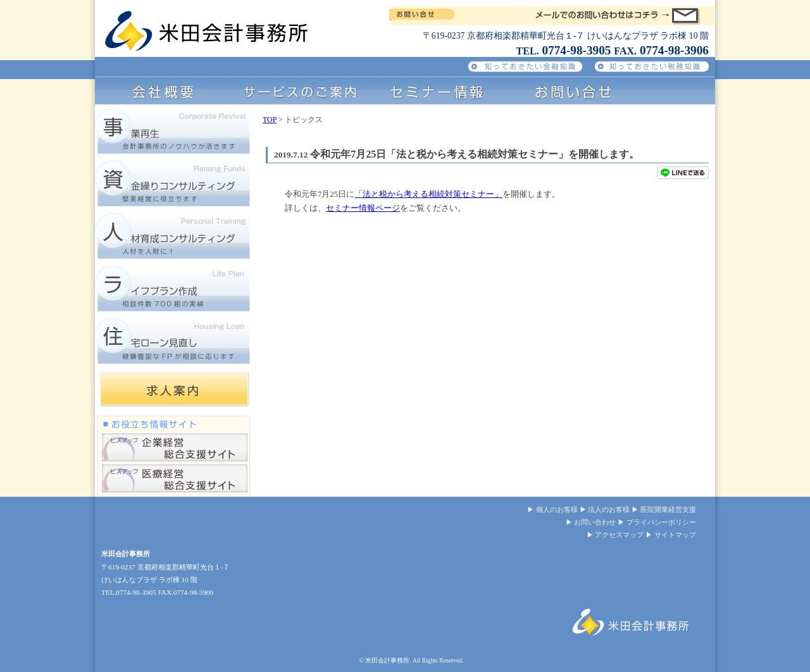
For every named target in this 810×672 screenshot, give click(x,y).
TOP (270, 120)
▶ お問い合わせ (591, 522)
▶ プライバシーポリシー (657, 522)
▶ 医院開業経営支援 (664, 509)
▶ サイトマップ (671, 535)
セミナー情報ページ (363, 208)
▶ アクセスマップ (615, 535)
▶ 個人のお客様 (552, 509)
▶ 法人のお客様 (605, 509)
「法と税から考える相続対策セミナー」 (428, 194)
